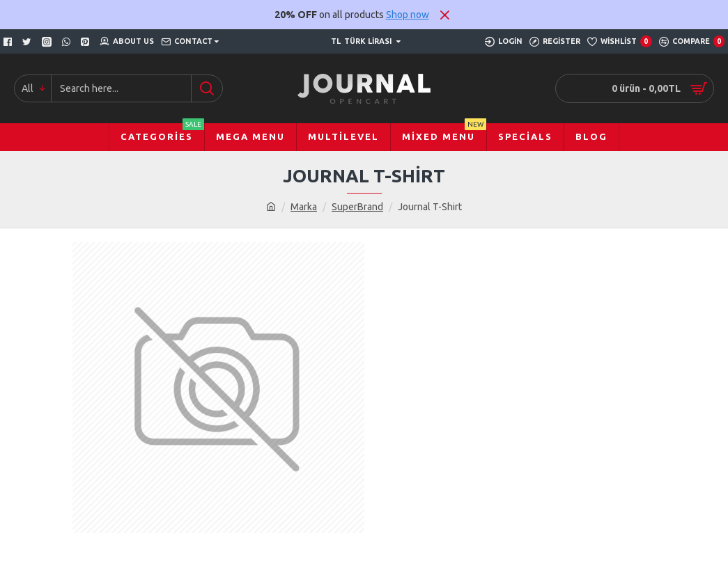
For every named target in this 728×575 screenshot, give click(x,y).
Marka (304, 207)
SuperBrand (357, 207)
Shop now (408, 15)
